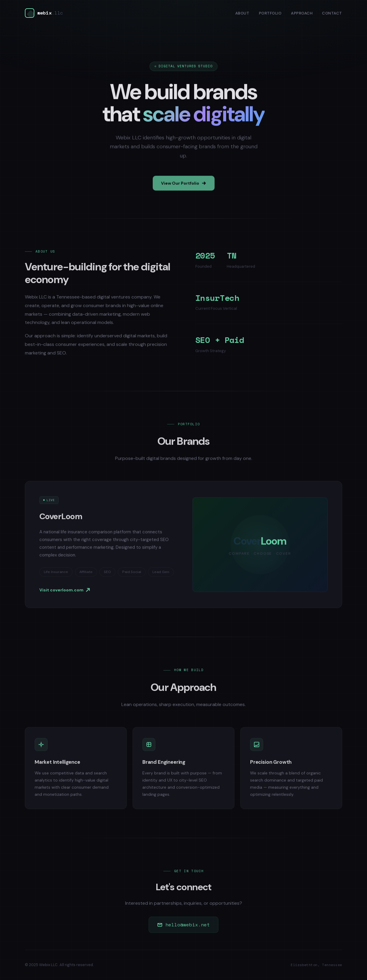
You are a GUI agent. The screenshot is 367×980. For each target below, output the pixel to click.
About (242, 13)
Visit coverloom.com (65, 592)
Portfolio (270, 13)
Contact (332, 13)
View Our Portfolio (184, 186)
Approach (302, 13)
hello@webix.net (183, 927)
